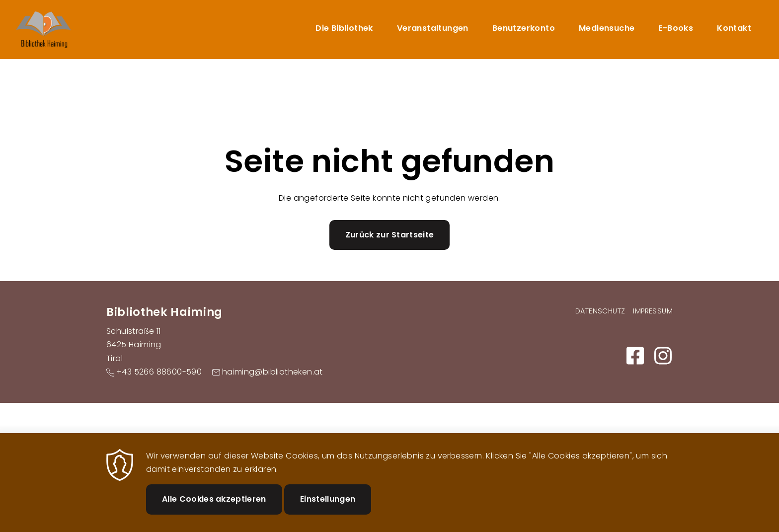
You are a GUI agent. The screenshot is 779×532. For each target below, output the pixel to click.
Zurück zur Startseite (390, 235)
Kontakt (734, 28)
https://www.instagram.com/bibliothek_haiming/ (663, 356)
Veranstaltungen (433, 28)
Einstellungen (328, 508)
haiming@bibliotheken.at (273, 372)
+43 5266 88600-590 (159, 372)
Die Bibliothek (344, 28)
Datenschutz (600, 311)
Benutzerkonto (524, 28)
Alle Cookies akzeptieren (214, 508)
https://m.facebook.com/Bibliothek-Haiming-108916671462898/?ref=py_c (635, 356)
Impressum (653, 311)
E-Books (676, 28)
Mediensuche (607, 28)
